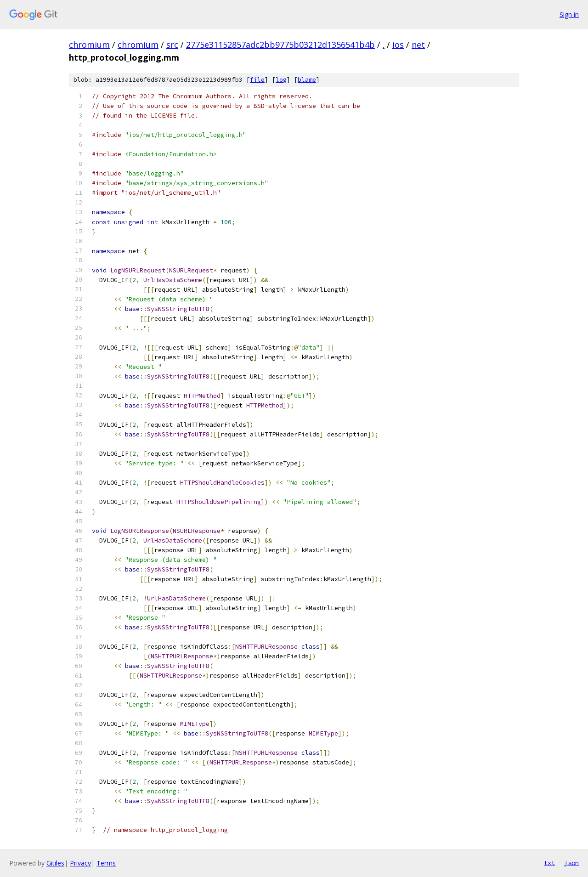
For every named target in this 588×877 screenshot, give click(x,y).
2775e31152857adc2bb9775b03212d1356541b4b (280, 45)
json (571, 863)
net (418, 45)
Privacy (80, 863)
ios (398, 45)
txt (549, 863)
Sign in (569, 14)
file (257, 80)
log (281, 80)
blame (307, 80)
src (172, 45)
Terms (106, 863)
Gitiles (55, 863)
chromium (89, 45)
